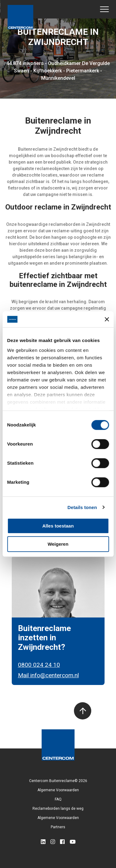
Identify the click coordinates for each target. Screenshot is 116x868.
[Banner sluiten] (107, 319)
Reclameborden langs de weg (58, 809)
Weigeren (58, 544)
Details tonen (82, 507)
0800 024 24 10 (39, 665)
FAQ (58, 799)
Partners (58, 827)
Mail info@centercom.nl (48, 675)
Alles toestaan (58, 526)
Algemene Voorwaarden (58, 790)
